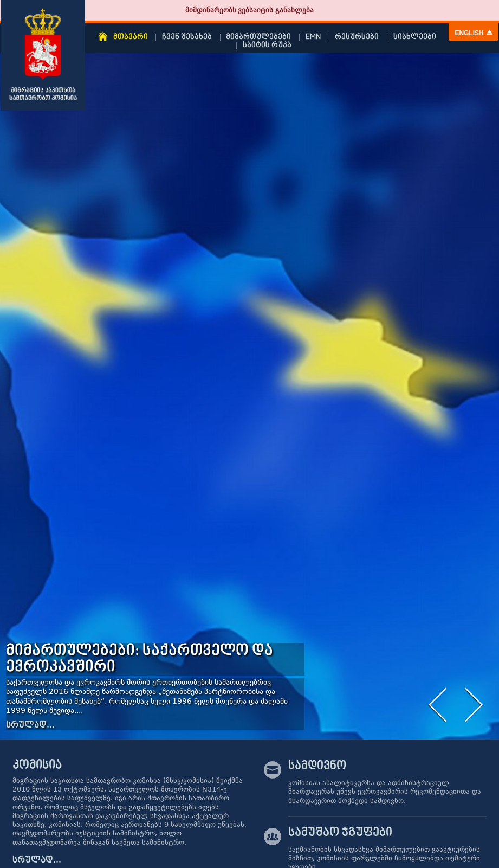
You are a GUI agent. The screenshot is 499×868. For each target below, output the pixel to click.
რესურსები (357, 37)
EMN (313, 37)
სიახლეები (415, 37)
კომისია (37, 766)
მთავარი (131, 37)
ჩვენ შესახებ (187, 37)
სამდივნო (317, 767)
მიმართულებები (258, 37)
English (469, 33)
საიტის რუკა (267, 46)
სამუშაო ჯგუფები (340, 834)
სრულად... (30, 725)
